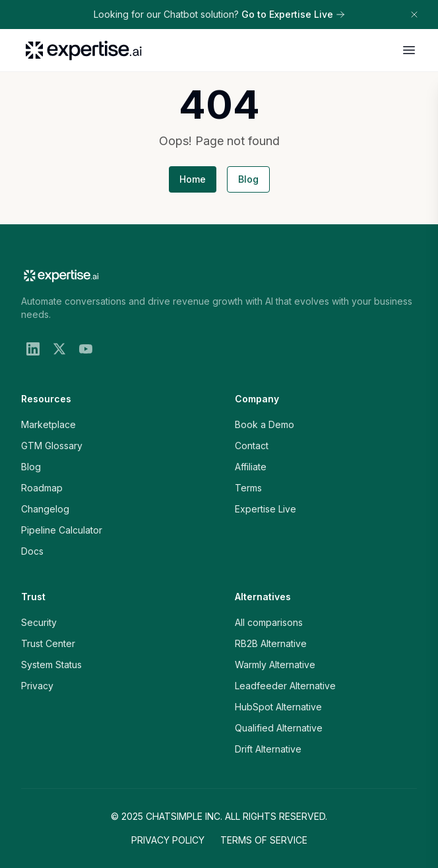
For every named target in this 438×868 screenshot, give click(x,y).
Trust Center (48, 643)
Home (193, 179)
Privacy (37, 686)
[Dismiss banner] (414, 15)
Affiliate (251, 467)
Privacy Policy (168, 840)
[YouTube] (86, 349)
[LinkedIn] (33, 349)
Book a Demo (265, 424)
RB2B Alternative (271, 643)
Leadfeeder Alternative (285, 686)
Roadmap (42, 488)
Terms (248, 488)
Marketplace (48, 424)
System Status (51, 665)
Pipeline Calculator (62, 530)
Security (39, 622)
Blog (248, 179)
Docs (32, 551)
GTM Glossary (52, 446)
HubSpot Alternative (278, 707)
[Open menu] (409, 50)
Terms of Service (264, 840)
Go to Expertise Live (293, 14)
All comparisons (269, 622)
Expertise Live (266, 509)
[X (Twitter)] (59, 349)
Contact (252, 446)
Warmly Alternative (275, 665)
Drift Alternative (268, 749)
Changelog (45, 509)
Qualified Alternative (279, 728)
